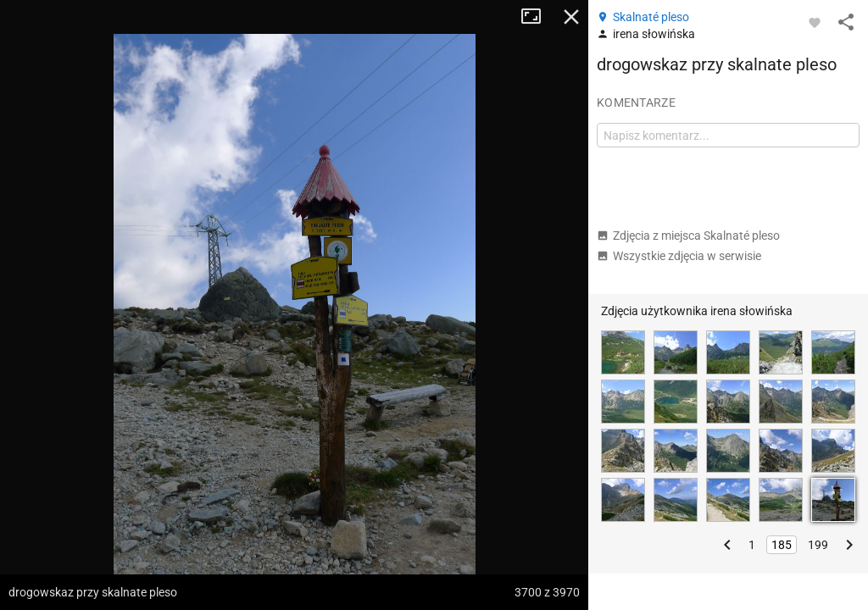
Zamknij (571, 17)
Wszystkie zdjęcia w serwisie (679, 256)
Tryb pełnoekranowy (537, 17)
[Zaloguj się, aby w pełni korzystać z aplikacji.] (815, 22)
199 (818, 545)
